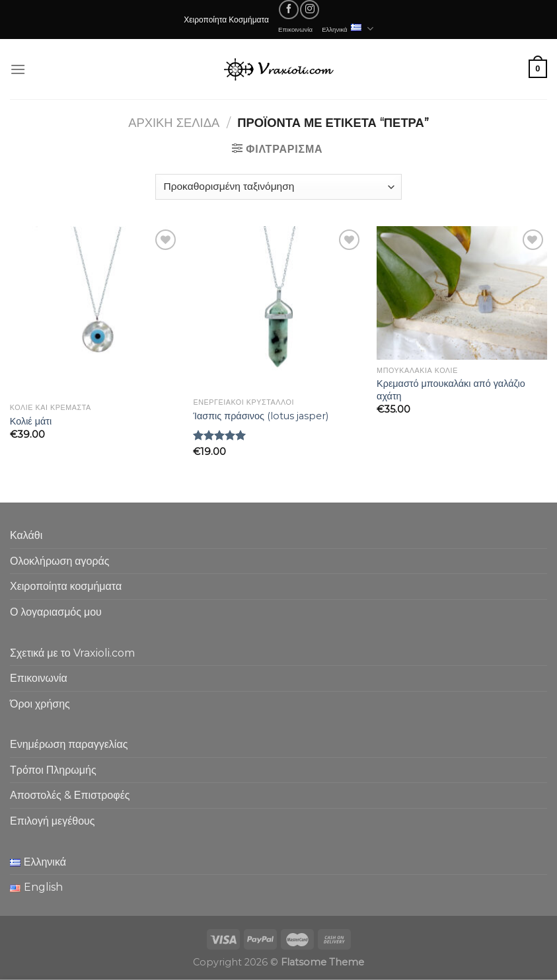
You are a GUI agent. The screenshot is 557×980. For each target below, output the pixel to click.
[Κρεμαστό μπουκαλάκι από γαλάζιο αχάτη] (462, 293)
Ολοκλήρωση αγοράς (60, 561)
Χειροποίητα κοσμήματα (66, 586)
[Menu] (18, 69)
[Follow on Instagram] (310, 10)
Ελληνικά (348, 29)
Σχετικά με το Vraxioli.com (72, 653)
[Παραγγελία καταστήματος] (278, 187)
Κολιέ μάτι (31, 421)
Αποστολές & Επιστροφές (70, 795)
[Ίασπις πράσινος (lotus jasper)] (278, 309)
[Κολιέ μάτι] (95, 311)
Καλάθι (26, 535)
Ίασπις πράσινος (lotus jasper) (260, 416)
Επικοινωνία (295, 29)
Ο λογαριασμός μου (56, 612)
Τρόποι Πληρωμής (53, 770)
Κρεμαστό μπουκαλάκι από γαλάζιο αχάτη (451, 390)
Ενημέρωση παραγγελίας (69, 744)
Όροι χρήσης (40, 704)
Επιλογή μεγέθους (53, 821)
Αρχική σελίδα (174, 123)
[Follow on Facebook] (288, 10)
